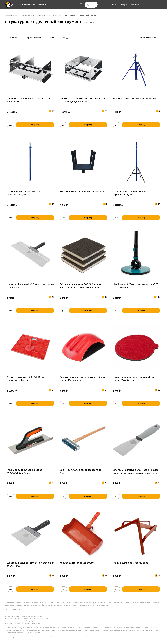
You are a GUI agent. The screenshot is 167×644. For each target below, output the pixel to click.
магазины (42, 5)
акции (115, 5)
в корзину (35, 125)
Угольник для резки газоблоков (130, 563)
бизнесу (135, 5)
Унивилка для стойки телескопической (82, 191)
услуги (124, 5)
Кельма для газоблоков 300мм (77, 563)
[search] (91, 5)
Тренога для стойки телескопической (134, 99)
